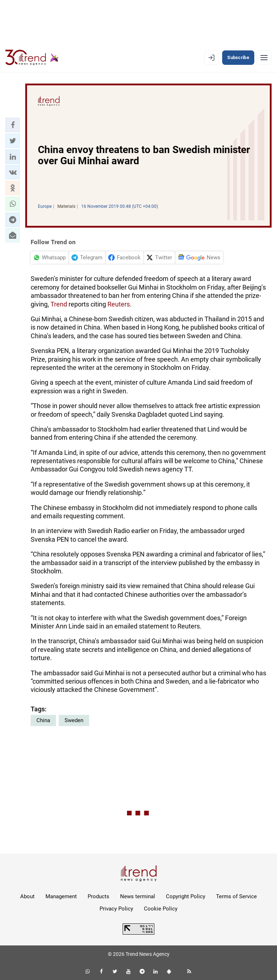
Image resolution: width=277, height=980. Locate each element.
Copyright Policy (186, 896)
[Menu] (264, 58)
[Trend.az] (32, 58)
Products (98, 896)
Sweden (74, 720)
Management (61, 896)
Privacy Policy (116, 909)
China (43, 720)
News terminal (138, 896)
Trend (59, 304)
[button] (13, 125)
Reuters (119, 304)
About (27, 896)
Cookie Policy (161, 909)
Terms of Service (236, 896)
